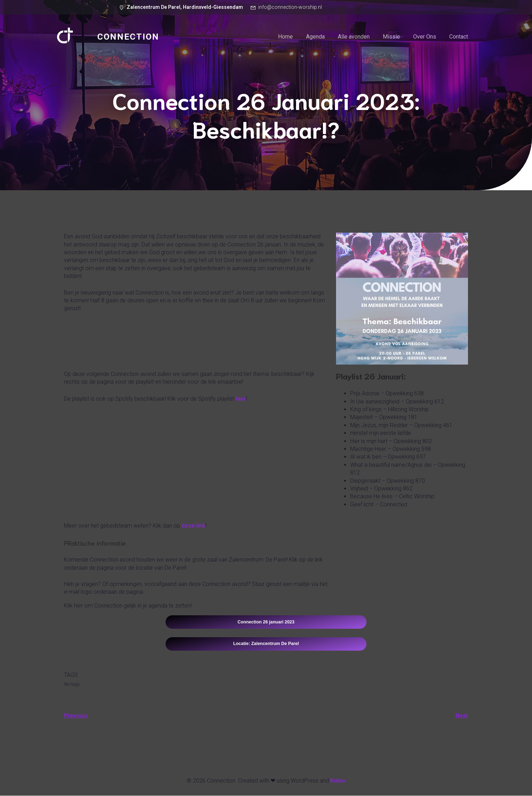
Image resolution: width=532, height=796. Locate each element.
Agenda (315, 37)
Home (285, 37)
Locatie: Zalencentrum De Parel (266, 644)
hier (241, 399)
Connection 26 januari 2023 (266, 622)
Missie (391, 37)
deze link (193, 526)
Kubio (338, 781)
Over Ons (425, 37)
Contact (459, 37)
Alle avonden (354, 37)
